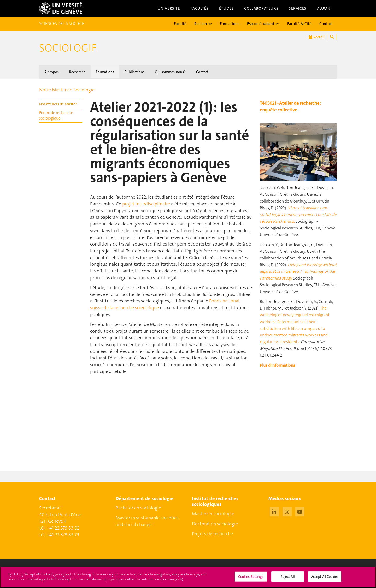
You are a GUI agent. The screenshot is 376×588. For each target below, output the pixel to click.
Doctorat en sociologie (215, 524)
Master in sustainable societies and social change (147, 521)
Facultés (199, 8)
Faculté (180, 24)
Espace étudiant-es (263, 24)
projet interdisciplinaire (146, 204)
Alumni (324, 8)
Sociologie (68, 48)
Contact (326, 24)
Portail (317, 37)
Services (298, 8)
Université (169, 8)
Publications (134, 72)
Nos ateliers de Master (58, 104)
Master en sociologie (213, 514)
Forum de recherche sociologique (56, 115)
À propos (52, 72)
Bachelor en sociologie (138, 508)
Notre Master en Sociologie (67, 90)
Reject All (287, 579)
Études (226, 8)
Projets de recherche (212, 534)
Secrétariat (50, 508)
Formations (230, 24)
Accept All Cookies (325, 579)
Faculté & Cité (299, 24)
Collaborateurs (261, 8)
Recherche (203, 24)
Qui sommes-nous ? (170, 72)
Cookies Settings (251, 579)
